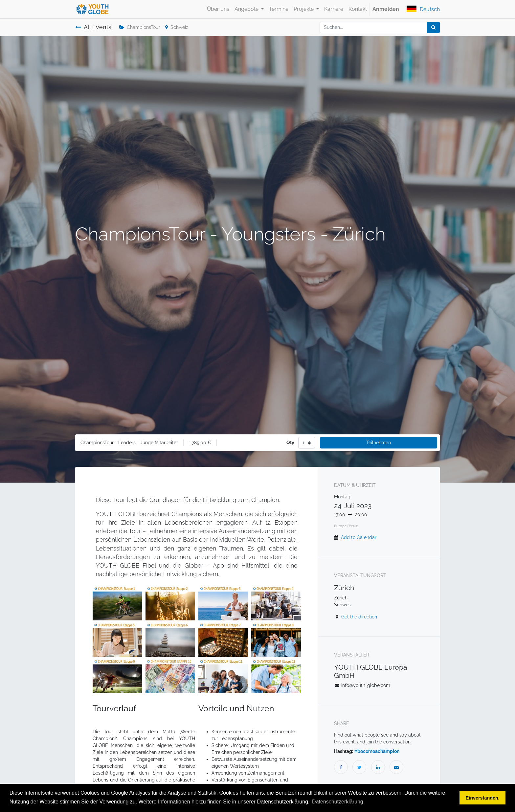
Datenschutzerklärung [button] (338, 802)
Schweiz (177, 27)
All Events (93, 27)
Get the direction (359, 617)
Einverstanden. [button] (483, 798)
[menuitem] (218, 9)
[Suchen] (433, 27)
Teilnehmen (379, 443)
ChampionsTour (140, 27)
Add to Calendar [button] (359, 537)
